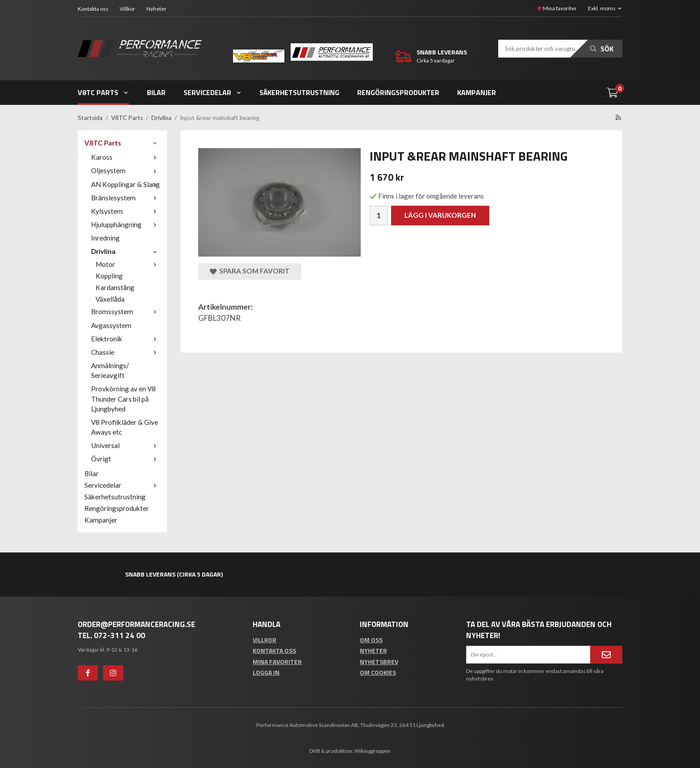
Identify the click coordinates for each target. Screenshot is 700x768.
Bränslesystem (126, 198)
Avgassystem (111, 325)
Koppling (109, 276)
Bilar (156, 92)
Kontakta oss (93, 9)
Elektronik (126, 339)
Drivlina (126, 251)
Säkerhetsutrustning (299, 92)
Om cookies (378, 672)
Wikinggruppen (373, 751)
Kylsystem (126, 211)
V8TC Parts (103, 92)
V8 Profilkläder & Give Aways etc (125, 427)
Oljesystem (126, 170)
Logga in (266, 672)
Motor (128, 264)
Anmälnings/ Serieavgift (110, 370)
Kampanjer (477, 92)
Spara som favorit (250, 271)
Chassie (126, 352)
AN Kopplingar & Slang (126, 184)
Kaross (126, 157)
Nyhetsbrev (379, 662)
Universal (126, 445)
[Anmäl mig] (606, 655)
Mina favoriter (557, 8)
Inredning (105, 238)
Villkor (127, 9)
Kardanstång (115, 287)
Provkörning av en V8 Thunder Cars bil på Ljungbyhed (123, 399)
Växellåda (110, 299)
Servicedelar (213, 92)
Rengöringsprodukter (398, 92)
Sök (602, 49)
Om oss (371, 640)
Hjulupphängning (126, 224)
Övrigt (126, 459)
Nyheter (156, 9)
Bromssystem (126, 311)
